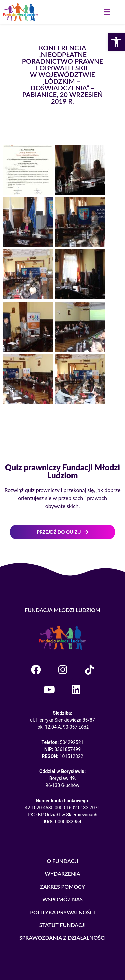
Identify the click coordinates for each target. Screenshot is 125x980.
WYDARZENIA (62, 873)
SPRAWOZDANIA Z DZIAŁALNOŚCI (63, 937)
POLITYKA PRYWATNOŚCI (62, 912)
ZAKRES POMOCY (62, 886)
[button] (107, 12)
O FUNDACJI (62, 861)
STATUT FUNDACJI (62, 925)
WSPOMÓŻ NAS (62, 899)
